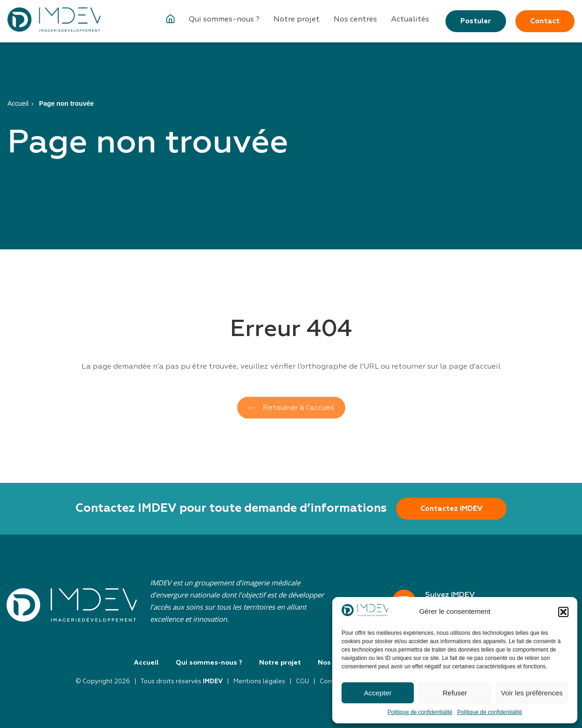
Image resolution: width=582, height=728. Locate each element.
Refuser (455, 693)
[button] (563, 612)
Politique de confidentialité (420, 712)
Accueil (18, 103)
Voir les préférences (532, 693)
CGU (302, 682)
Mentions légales (259, 682)
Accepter (378, 693)
